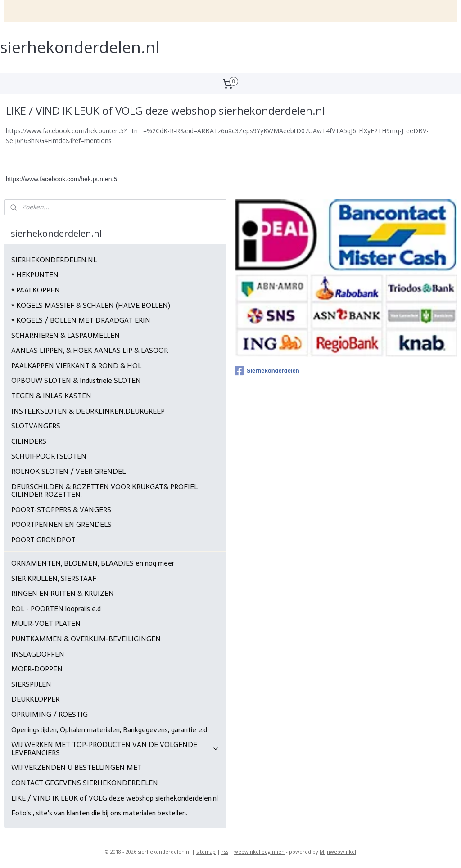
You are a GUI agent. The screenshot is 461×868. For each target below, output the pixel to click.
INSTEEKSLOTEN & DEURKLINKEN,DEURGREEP (88, 411)
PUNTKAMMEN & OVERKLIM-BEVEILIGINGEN (86, 639)
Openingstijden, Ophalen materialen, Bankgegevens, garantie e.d (109, 730)
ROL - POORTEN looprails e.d (56, 609)
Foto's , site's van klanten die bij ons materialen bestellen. (99, 813)
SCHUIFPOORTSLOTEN (49, 456)
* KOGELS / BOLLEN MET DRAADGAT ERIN (81, 320)
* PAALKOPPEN (36, 290)
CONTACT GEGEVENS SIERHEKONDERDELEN (85, 783)
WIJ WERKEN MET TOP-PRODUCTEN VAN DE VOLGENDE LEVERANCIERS (115, 749)
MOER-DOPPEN (37, 669)
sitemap (206, 852)
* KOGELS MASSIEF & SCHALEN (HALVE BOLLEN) (91, 305)
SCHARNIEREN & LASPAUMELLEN (66, 335)
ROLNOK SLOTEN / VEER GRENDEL (68, 471)
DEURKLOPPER (35, 699)
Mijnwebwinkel (338, 852)
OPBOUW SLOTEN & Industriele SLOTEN (76, 380)
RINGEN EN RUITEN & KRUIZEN (63, 593)
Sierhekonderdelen (267, 371)
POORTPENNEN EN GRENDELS (61, 524)
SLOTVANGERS (36, 426)
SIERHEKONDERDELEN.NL (54, 260)
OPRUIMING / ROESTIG (50, 714)
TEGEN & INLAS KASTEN (51, 396)
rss (225, 852)
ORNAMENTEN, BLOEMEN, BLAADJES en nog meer (93, 563)
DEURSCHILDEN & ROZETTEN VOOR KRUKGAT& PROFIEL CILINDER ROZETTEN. (104, 491)
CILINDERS (29, 441)
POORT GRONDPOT (43, 540)
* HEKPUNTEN (35, 275)
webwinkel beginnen (259, 852)
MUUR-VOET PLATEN (46, 623)
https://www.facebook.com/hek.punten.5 (61, 179)
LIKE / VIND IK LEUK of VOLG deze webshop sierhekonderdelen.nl (115, 798)
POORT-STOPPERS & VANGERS (61, 510)
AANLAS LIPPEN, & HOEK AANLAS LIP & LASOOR (90, 350)
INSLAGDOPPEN (38, 654)
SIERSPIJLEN (31, 684)
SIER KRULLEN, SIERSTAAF (54, 578)
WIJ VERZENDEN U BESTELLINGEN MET (77, 767)
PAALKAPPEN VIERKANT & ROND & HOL (76, 366)
